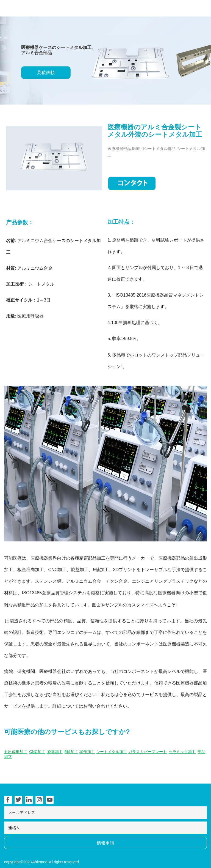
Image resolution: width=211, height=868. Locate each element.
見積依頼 (46, 73)
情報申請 (105, 843)
